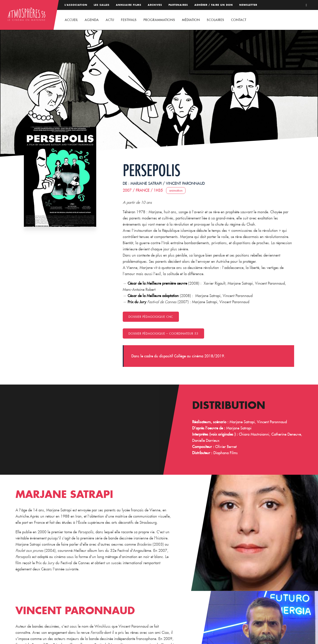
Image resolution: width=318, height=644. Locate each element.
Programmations (159, 20)
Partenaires (178, 5)
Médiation (191, 20)
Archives (155, 5)
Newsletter (248, 5)
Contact (239, 20)
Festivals (129, 20)
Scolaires (216, 20)
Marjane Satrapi (146, 183)
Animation (176, 191)
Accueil (71, 20)
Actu (110, 20)
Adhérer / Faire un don (214, 5)
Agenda (92, 20)
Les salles (102, 5)
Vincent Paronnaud (185, 183)
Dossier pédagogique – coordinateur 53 (163, 333)
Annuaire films (129, 5)
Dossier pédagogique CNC (151, 317)
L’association (76, 5)
